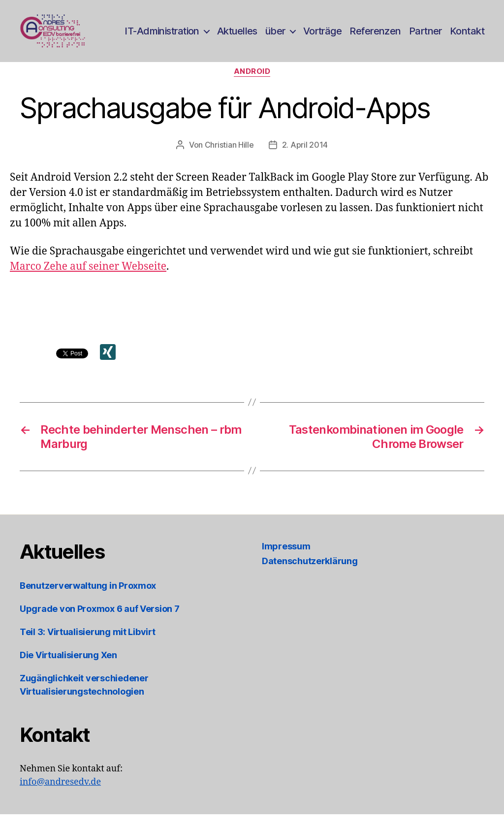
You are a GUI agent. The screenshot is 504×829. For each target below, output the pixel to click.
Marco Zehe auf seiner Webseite (88, 281)
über (275, 36)
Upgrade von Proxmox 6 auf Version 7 (100, 623)
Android (252, 86)
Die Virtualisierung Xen (68, 670)
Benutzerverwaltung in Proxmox (88, 600)
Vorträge (323, 36)
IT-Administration (162, 36)
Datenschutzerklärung (310, 576)
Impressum (286, 561)
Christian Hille (229, 159)
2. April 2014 (305, 159)
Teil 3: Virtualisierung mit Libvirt (88, 647)
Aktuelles (237, 36)
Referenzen (375, 36)
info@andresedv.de (60, 797)
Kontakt (467, 36)
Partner (425, 36)
